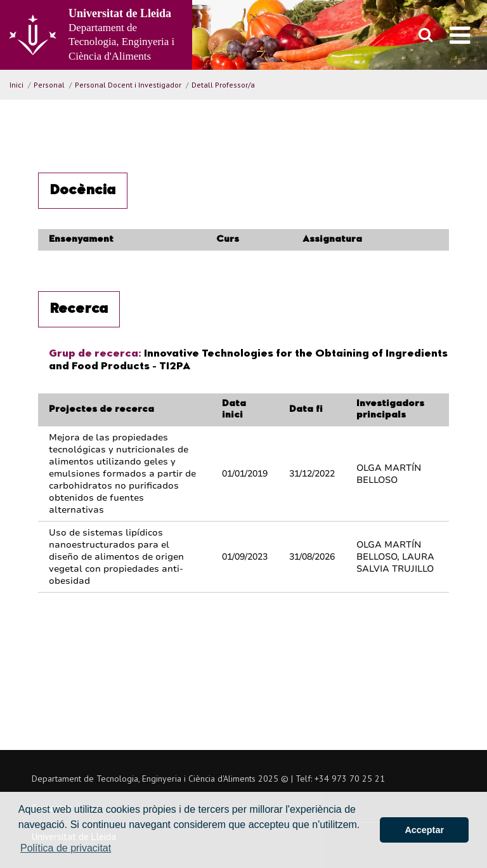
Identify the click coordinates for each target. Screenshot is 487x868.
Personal (49, 85)
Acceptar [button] (424, 830)
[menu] (460, 35)
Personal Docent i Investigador (128, 85)
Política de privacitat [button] (66, 848)
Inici (16, 85)
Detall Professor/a (223, 85)
